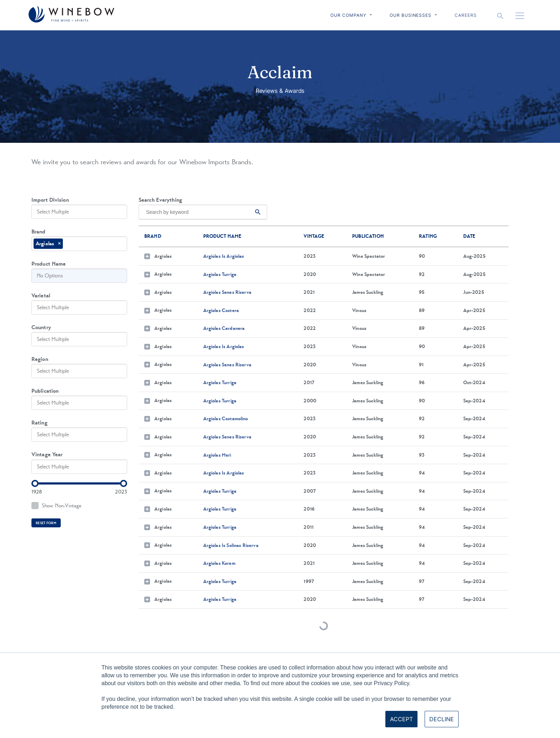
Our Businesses (411, 15)
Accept (401, 719)
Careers (466, 15)
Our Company (348, 15)
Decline (442, 719)
